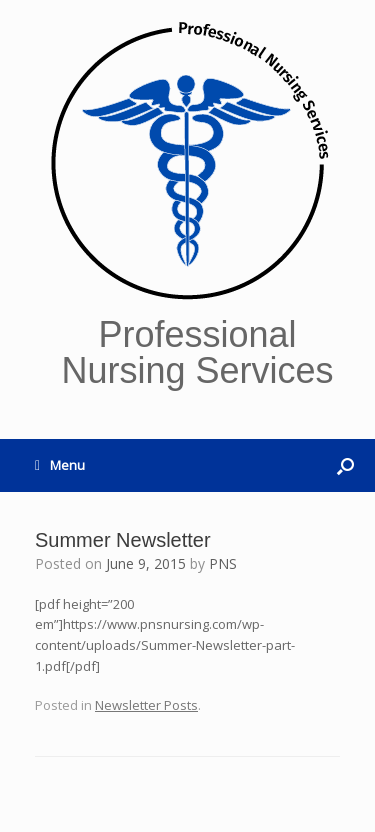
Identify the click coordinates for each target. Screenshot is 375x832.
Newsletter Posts (146, 705)
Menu (60, 465)
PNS (223, 563)
